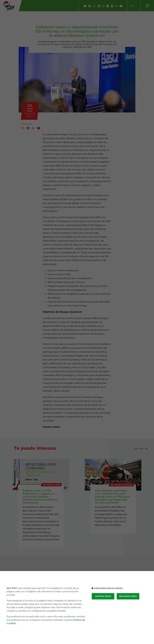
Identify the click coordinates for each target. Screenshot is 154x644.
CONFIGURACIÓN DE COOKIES (107, 588)
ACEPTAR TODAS (103, 596)
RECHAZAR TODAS (128, 596)
